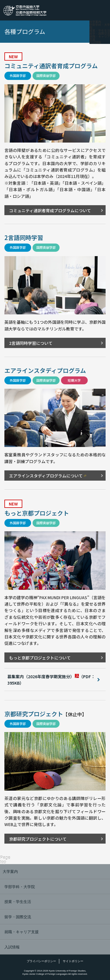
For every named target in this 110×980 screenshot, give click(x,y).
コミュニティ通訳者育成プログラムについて (50, 210)
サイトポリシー (73, 961)
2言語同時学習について (31, 343)
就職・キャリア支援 (100, 38)
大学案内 (95, 22)
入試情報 (95, 42)
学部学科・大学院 (100, 26)
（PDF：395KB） (51, 680)
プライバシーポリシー (41, 961)
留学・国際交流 (100, 34)
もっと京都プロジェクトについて (40, 658)
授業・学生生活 (100, 31)
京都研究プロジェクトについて (38, 839)
